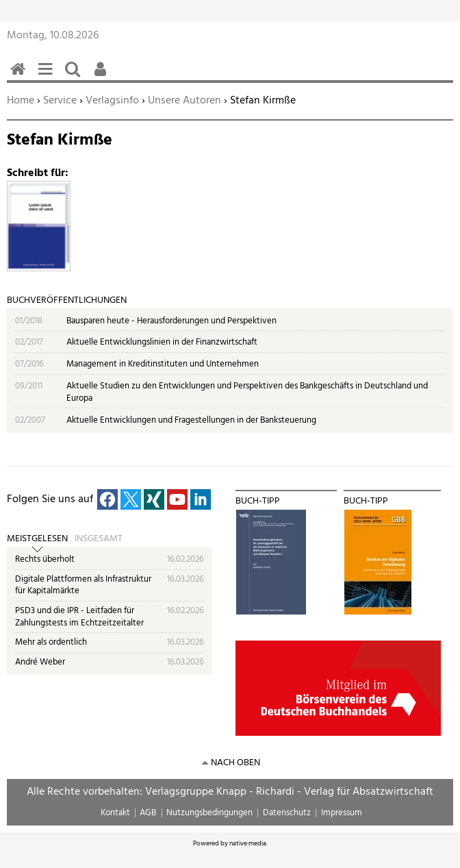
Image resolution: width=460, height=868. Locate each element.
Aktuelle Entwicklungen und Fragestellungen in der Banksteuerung (191, 420)
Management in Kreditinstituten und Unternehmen (163, 364)
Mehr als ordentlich (51, 642)
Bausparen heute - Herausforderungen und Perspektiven (171, 321)
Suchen (75, 76)
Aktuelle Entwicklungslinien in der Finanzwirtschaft (162, 342)
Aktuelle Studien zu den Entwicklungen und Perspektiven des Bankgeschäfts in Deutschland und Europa (247, 392)
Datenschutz (287, 813)
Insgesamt (99, 539)
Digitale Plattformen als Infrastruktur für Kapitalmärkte (83, 585)
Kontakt (115, 813)
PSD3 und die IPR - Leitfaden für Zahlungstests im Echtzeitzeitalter (79, 617)
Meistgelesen (37, 539)
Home (21, 101)
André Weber (40, 662)
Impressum (342, 813)
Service (60, 101)
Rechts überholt (45, 559)
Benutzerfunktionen (103, 76)
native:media (248, 843)
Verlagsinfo (112, 101)
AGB (148, 813)
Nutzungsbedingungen (209, 813)
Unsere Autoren (184, 101)
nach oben (235, 763)
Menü (48, 76)
